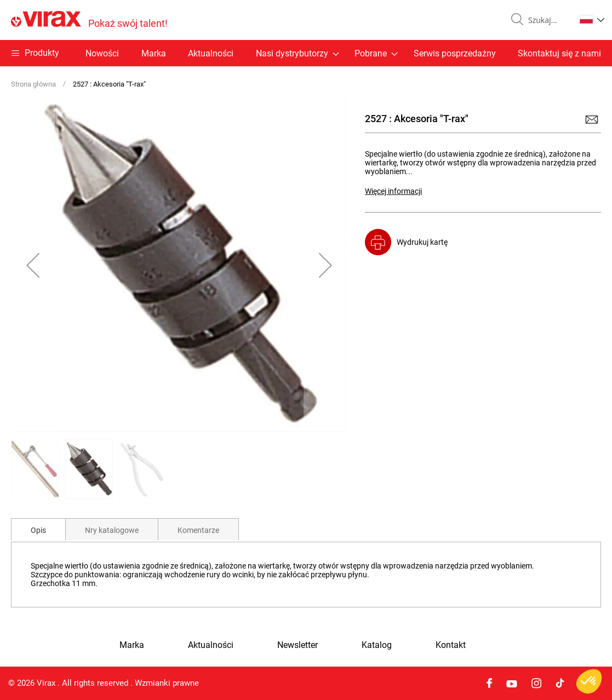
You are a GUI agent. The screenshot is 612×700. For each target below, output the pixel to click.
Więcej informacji (393, 191)
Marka (154, 53)
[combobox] (547, 20)
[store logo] (89, 20)
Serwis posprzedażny (455, 53)
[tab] (38, 529)
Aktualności (211, 53)
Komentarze (198, 530)
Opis (38, 530)
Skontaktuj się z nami (559, 53)
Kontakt (451, 645)
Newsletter (298, 645)
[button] (592, 19)
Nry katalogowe (112, 530)
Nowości (102, 53)
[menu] (306, 53)
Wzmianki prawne (167, 683)
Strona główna (33, 84)
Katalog (377, 645)
